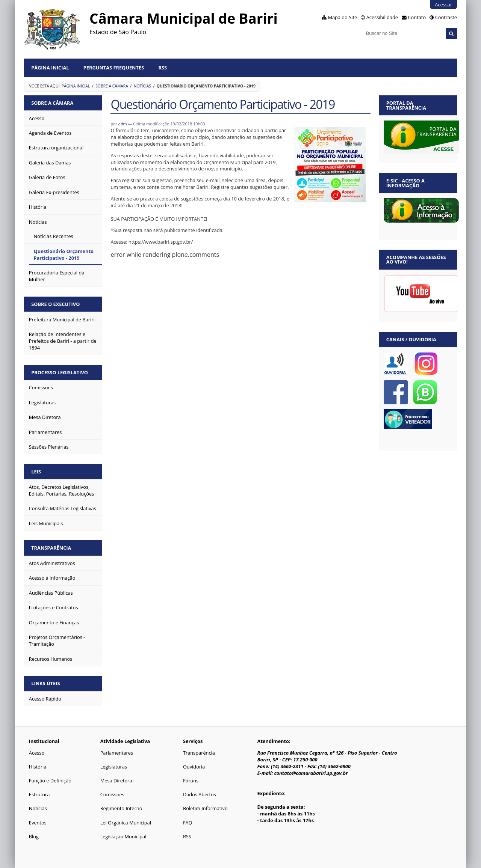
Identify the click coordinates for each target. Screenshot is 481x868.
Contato (417, 17)
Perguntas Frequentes (114, 68)
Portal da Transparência (406, 105)
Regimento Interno (121, 808)
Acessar (443, 5)
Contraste (446, 17)
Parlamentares (117, 753)
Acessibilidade (382, 17)
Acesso (37, 753)
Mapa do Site (342, 17)
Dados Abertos (200, 794)
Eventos (38, 823)
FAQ (188, 823)
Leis (36, 472)
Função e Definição (50, 781)
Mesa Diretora (116, 781)
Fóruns (191, 781)
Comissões (112, 794)
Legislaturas (114, 767)
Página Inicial (50, 68)
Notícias (142, 86)
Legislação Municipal (123, 836)
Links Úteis (45, 683)
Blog (34, 836)
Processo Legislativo (60, 372)
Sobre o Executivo (55, 304)
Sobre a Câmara (112, 86)
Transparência (51, 548)
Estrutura (39, 794)
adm (123, 124)
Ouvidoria (194, 767)
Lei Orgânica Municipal (126, 823)
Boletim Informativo (205, 808)
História (38, 767)
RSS (163, 68)
